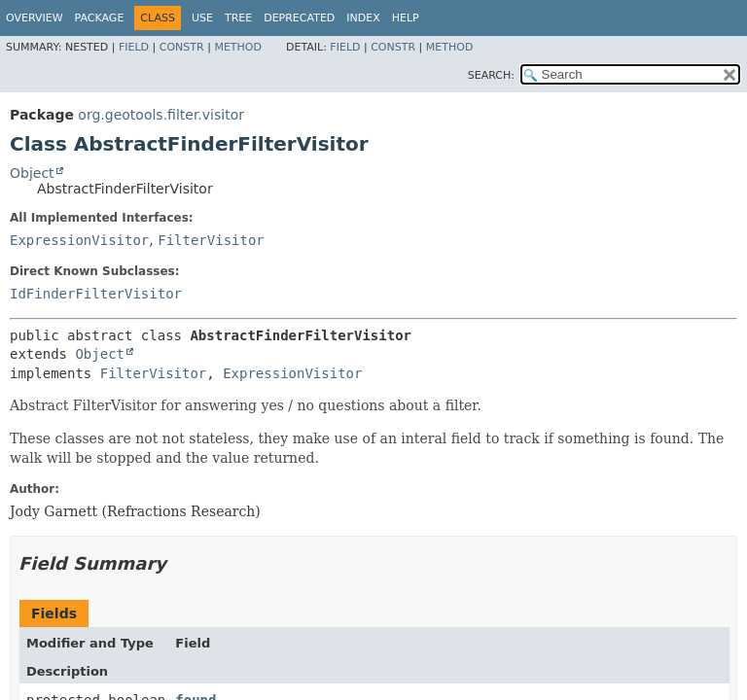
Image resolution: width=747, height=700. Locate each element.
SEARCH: (491, 75)
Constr (182, 47)
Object (32, 173)
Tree (238, 18)
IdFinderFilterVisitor (96, 294)
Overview (35, 18)
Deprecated (299, 18)
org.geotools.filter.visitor (161, 115)
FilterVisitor (211, 240)
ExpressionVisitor (79, 240)
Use (202, 18)
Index (363, 18)
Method (238, 47)
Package (100, 18)
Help (406, 18)
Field (134, 47)
